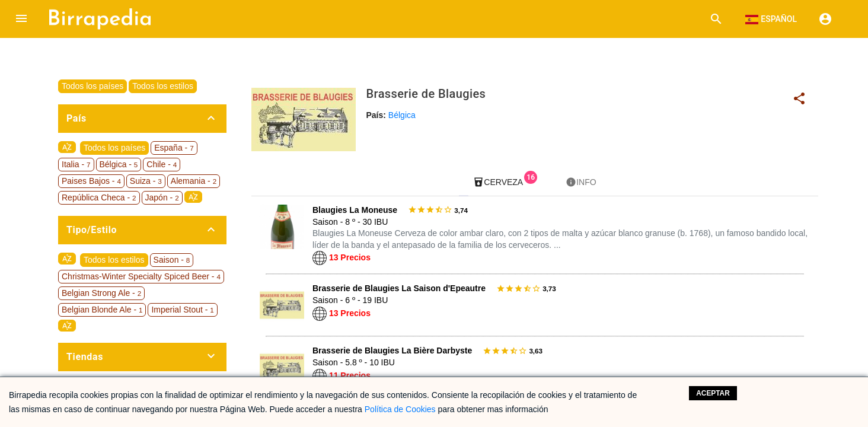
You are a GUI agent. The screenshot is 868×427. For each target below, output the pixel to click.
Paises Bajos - (91, 181)
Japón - (162, 197)
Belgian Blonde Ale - (102, 310)
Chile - (162, 164)
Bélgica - (119, 164)
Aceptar (713, 393)
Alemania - (194, 181)
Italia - (76, 164)
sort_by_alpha (67, 147)
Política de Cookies (400, 409)
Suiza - (146, 181)
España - (174, 148)
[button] (21, 19)
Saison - (172, 260)
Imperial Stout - (182, 310)
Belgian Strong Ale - (101, 293)
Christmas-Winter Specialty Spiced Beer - (141, 276)
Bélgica (402, 115)
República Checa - (99, 197)
